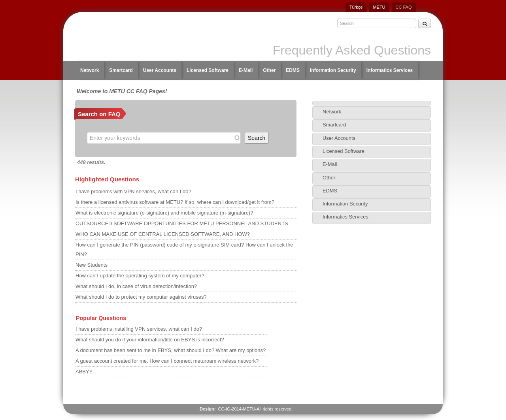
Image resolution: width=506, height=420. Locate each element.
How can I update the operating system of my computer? (140, 276)
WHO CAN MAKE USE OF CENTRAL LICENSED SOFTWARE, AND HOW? (163, 234)
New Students (92, 265)
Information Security (333, 70)
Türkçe (356, 7)
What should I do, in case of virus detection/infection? (136, 286)
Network (90, 70)
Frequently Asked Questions (352, 50)
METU (379, 7)
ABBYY (84, 372)
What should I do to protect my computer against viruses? (141, 297)
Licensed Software (208, 70)
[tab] (372, 103)
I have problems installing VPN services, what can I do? (139, 329)
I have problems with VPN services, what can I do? (133, 191)
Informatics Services (390, 70)
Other (269, 70)
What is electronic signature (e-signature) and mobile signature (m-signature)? (164, 213)
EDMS (293, 70)
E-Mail (246, 70)
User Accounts (160, 70)
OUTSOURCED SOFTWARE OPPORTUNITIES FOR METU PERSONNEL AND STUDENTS (182, 223)
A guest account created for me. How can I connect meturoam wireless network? (167, 361)
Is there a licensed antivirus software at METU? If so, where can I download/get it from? (175, 202)
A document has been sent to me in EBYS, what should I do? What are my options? (171, 350)
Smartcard (121, 70)
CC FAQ (404, 7)
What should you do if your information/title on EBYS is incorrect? (150, 340)
